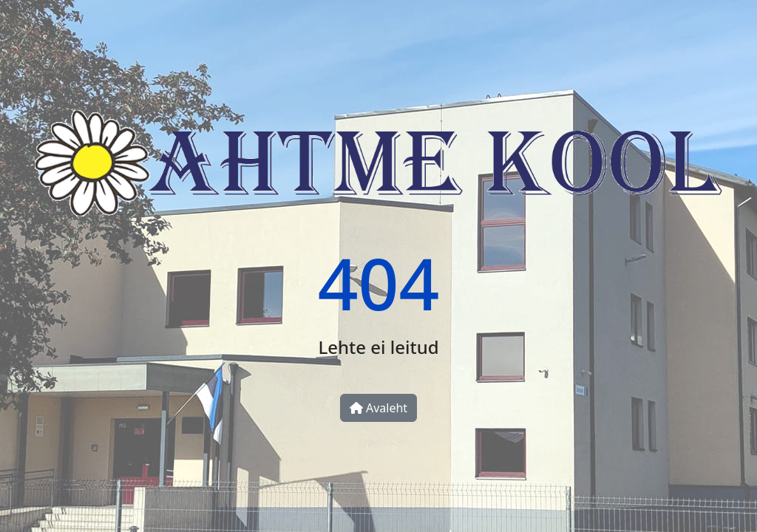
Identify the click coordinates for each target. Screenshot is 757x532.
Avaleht (378, 408)
